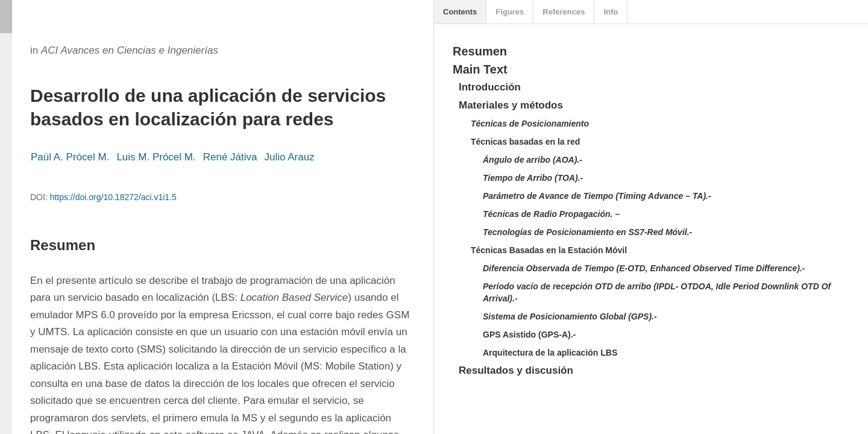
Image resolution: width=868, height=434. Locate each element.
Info (611, 12)
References (564, 12)
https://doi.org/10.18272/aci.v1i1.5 (113, 197)
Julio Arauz (289, 157)
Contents (460, 12)
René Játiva (230, 157)
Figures (510, 12)
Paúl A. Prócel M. (70, 157)
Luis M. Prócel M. (156, 157)
